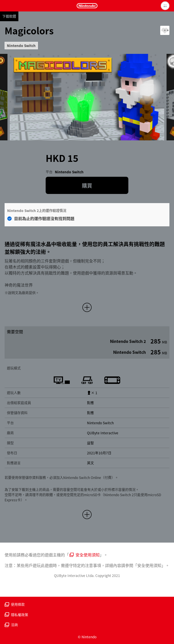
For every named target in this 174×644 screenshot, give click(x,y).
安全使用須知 (85, 555)
